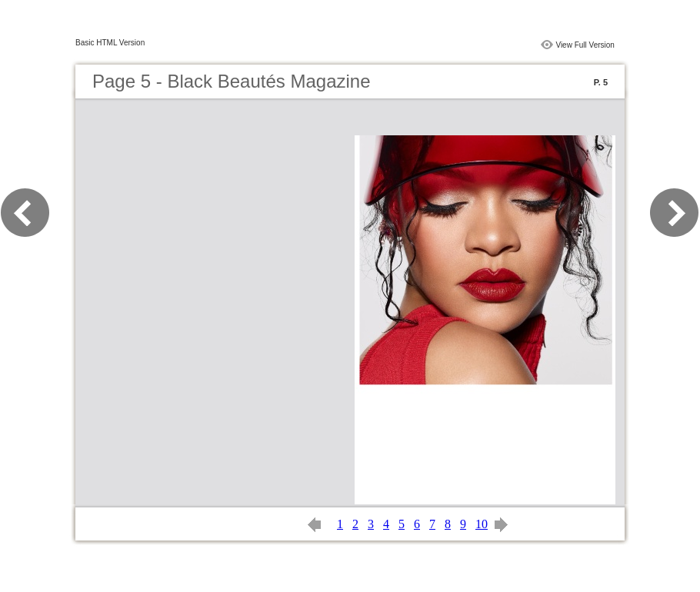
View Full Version (585, 45)
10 (482, 524)
